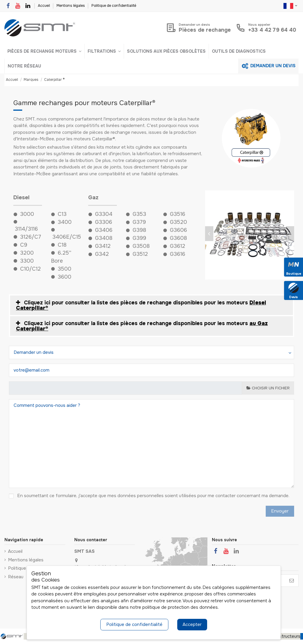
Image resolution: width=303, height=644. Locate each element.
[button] (44, 51)
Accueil (44, 6)
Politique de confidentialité (114, 6)
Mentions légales (71, 6)
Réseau (16, 577)
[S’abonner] (292, 581)
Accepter (192, 624)
